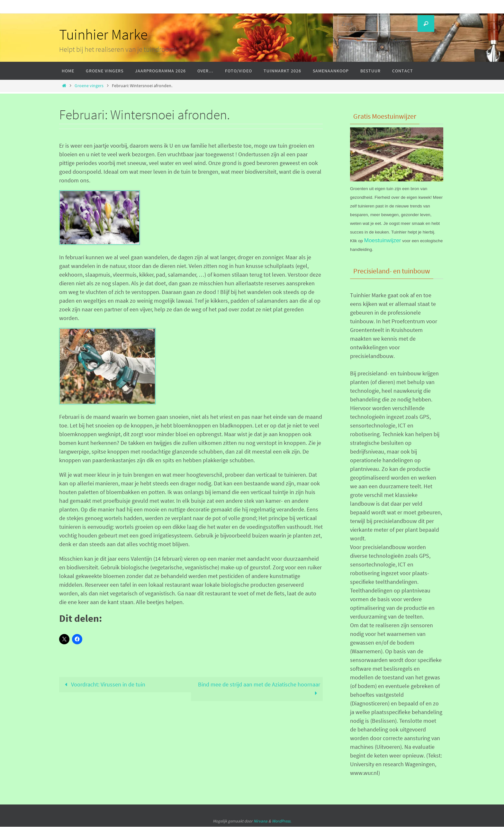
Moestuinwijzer (383, 240)
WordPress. (282, 821)
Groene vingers (89, 86)
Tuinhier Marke (103, 34)
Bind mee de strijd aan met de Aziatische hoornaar (259, 689)
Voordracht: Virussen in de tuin (104, 685)
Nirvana (261, 821)
